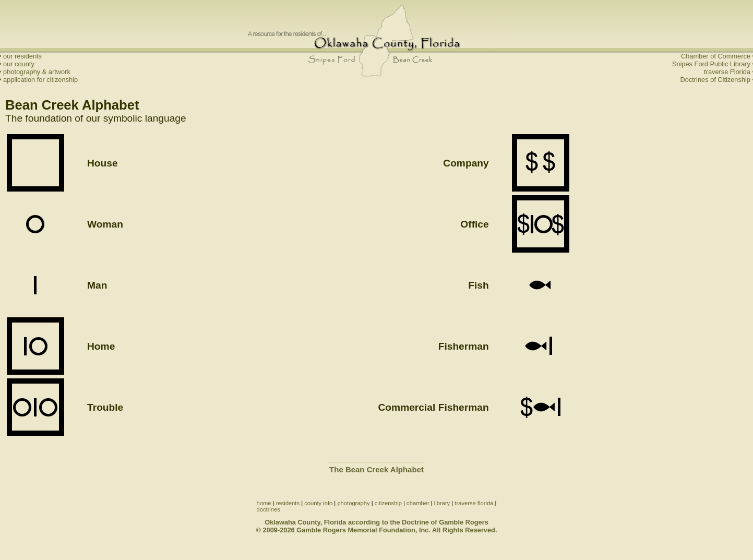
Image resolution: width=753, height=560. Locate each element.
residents (288, 503)
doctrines (268, 509)
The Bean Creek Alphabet (376, 469)
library (442, 503)
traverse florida (474, 503)
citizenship (388, 503)
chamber (418, 503)
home (264, 503)
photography (353, 503)
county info (318, 503)
